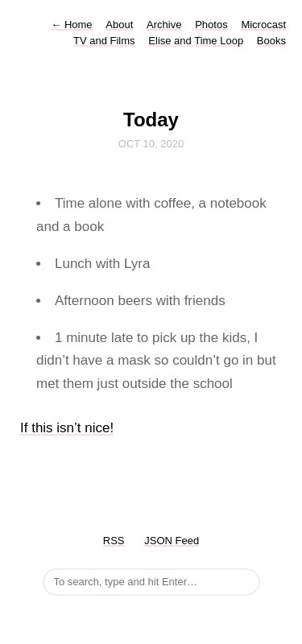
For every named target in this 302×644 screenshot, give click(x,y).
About (119, 25)
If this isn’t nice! (67, 428)
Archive (164, 25)
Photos (211, 25)
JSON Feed (172, 541)
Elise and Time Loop (196, 41)
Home (71, 25)
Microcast (263, 25)
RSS (114, 541)
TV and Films (104, 41)
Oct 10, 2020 (151, 144)
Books (271, 41)
